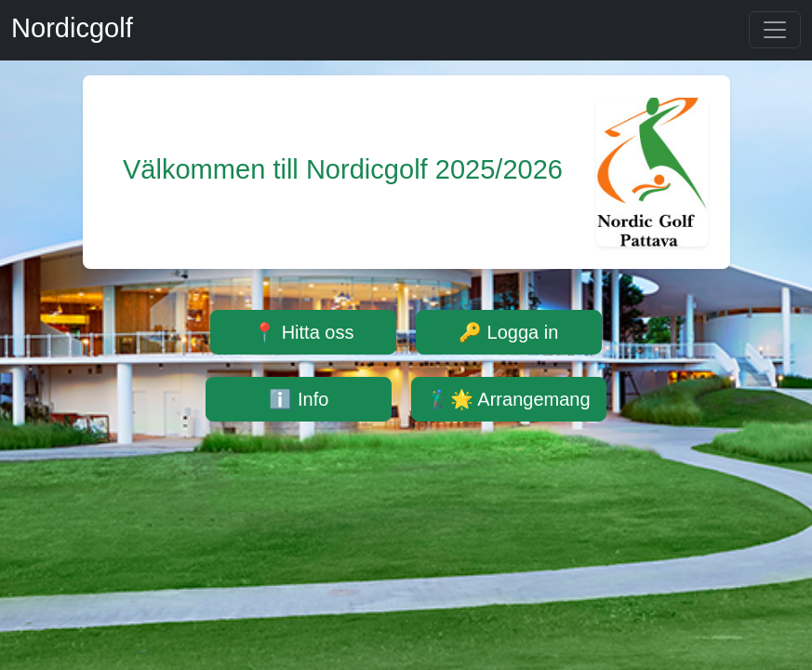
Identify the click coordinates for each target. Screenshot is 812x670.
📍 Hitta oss (303, 332)
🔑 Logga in (508, 332)
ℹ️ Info (299, 399)
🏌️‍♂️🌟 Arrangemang (509, 399)
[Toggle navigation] (775, 30)
